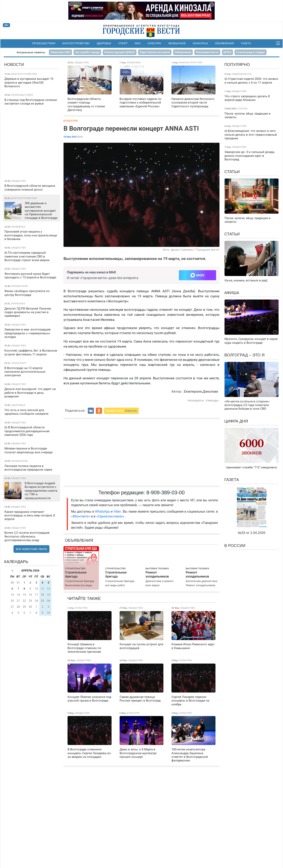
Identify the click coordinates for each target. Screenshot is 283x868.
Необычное (177, 43)
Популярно (237, 65)
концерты (196, 400)
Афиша (232, 293)
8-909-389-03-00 (166, 492)
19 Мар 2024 (70, 137)
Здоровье (104, 43)
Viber (117, 511)
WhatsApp (103, 511)
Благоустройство (76, 43)
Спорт (123, 43)
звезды (213, 400)
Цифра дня (236, 421)
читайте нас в (121, 411)
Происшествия (44, 43)
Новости (14, 65)
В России (235, 546)
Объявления (224, 43)
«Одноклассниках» (110, 516)
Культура (154, 43)
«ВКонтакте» (81, 516)
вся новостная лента (32, 549)
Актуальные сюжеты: (31, 52)
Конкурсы (200, 43)
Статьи (232, 172)
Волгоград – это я (244, 355)
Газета (246, 43)
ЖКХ (138, 43)
